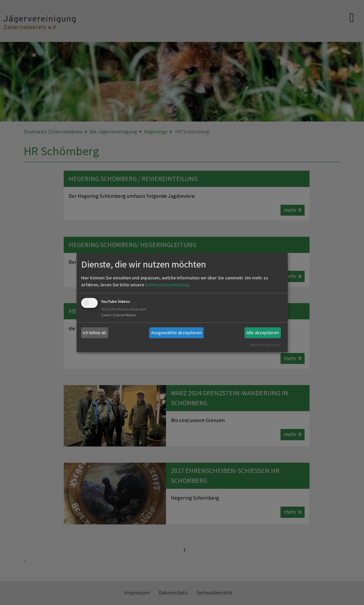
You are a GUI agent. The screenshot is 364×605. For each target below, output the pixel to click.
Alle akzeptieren (263, 333)
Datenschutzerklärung (167, 285)
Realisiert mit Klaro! (265, 345)
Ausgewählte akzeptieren (177, 333)
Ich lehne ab (95, 333)
